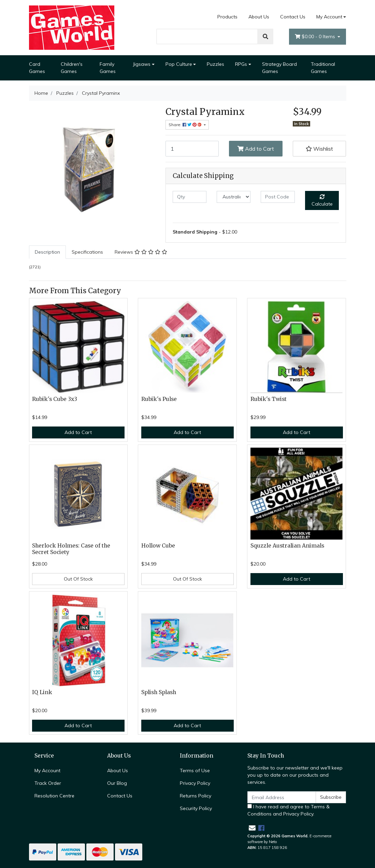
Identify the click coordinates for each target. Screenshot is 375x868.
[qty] (190, 197)
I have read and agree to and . (289, 810)
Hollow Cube (158, 546)
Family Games (108, 68)
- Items (316, 37)
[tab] (47, 252)
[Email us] (252, 828)
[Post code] (278, 197)
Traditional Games (323, 68)
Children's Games (72, 68)
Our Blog (117, 783)
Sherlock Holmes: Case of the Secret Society (71, 549)
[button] (320, 149)
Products (227, 17)
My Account (47, 770)
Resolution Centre (54, 796)
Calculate (322, 201)
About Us (259, 17)
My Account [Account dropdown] (329, 17)
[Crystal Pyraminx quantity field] (192, 149)
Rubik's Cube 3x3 (55, 399)
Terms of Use (195, 770)
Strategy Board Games (279, 68)
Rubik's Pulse (159, 399)
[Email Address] (282, 797)
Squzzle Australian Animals (287, 546)
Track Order (48, 783)
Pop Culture (179, 64)
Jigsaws (142, 64)
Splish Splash (159, 692)
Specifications (87, 252)
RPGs (241, 64)
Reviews (141, 252)
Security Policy (196, 808)
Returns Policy (196, 796)
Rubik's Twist (269, 399)
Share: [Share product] (186, 125)
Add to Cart (256, 149)
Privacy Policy (195, 783)
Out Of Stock (78, 579)
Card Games (37, 68)
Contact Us (293, 17)
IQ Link (42, 692)
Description (47, 252)
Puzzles (215, 64)
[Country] (234, 197)
